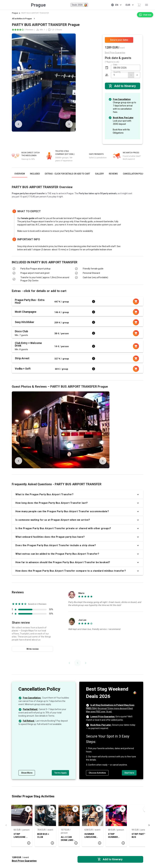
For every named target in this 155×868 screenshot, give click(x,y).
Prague (15, 13)
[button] (107, 68)
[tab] (20, 174)
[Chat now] (145, 15)
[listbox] (41, 275)
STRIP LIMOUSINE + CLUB (20, 836)
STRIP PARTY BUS (139, 836)
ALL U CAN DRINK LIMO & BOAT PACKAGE (68, 839)
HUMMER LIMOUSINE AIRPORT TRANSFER (90, 836)
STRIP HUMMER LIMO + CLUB (115, 836)
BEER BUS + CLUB (43, 836)
